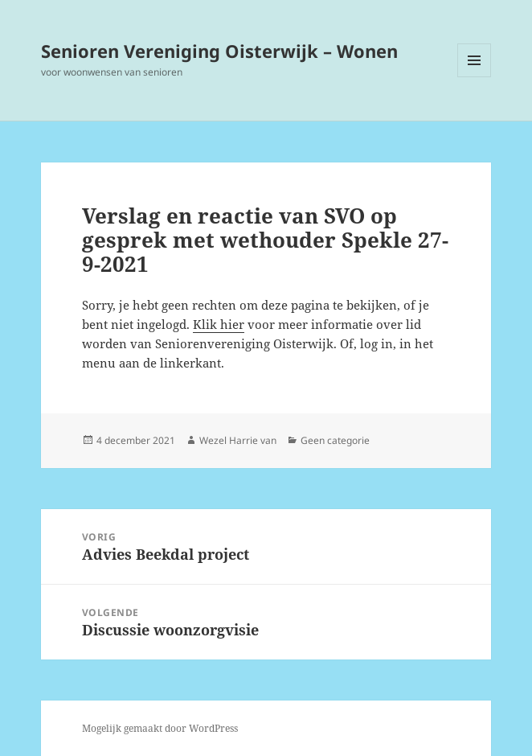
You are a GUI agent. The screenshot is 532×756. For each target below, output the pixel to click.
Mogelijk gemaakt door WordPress (160, 728)
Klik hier (219, 324)
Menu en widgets (475, 77)
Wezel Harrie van (238, 440)
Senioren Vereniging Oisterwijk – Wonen (219, 51)
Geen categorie (335, 440)
